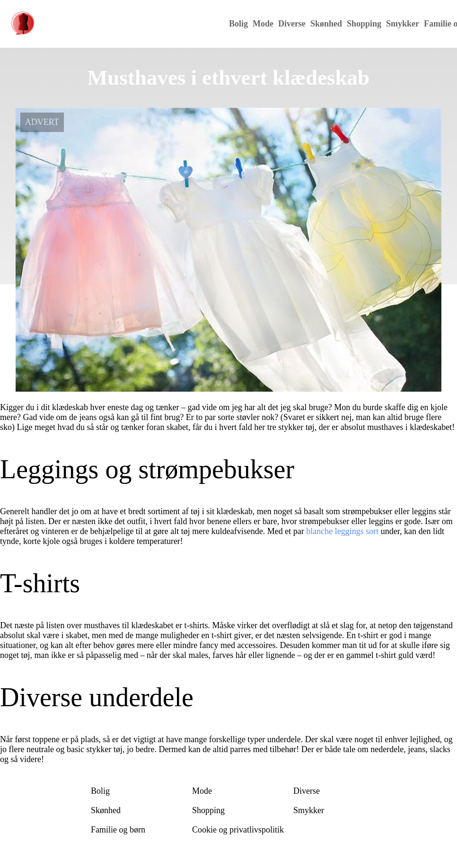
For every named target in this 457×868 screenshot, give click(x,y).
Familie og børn (118, 830)
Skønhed (326, 24)
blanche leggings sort (342, 531)
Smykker (403, 24)
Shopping (364, 24)
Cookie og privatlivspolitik (238, 830)
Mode (263, 24)
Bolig (238, 24)
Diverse (292, 24)
